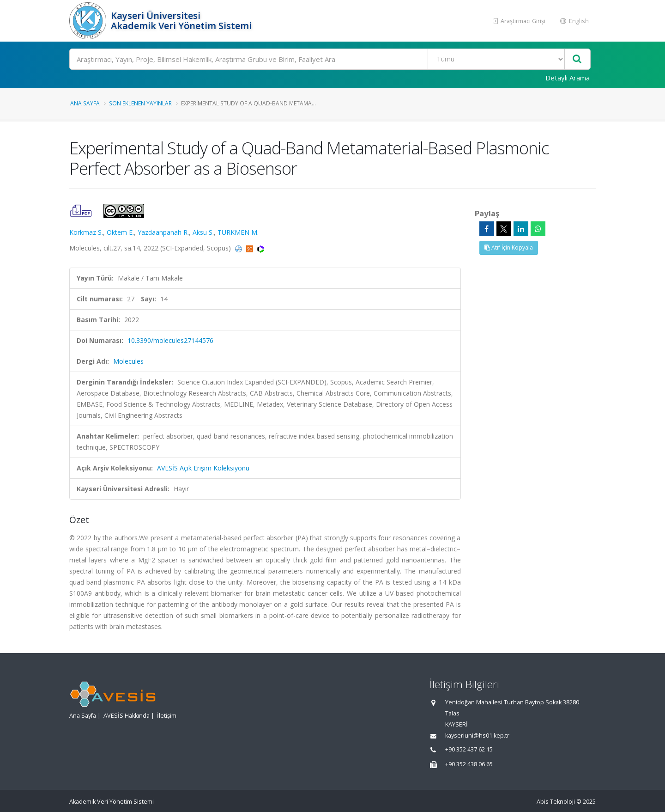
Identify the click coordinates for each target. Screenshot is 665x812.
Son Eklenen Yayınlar (140, 103)
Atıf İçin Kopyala (509, 247)
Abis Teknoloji (556, 802)
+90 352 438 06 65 (469, 764)
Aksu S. (203, 232)
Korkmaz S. (86, 232)
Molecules (128, 361)
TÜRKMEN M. (238, 232)
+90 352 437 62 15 (469, 749)
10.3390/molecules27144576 (170, 340)
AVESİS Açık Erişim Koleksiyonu (203, 468)
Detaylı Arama (568, 78)
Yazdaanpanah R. (163, 232)
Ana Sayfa (85, 103)
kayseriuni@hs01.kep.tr (477, 736)
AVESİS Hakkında (127, 716)
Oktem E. (120, 232)
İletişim (167, 716)
